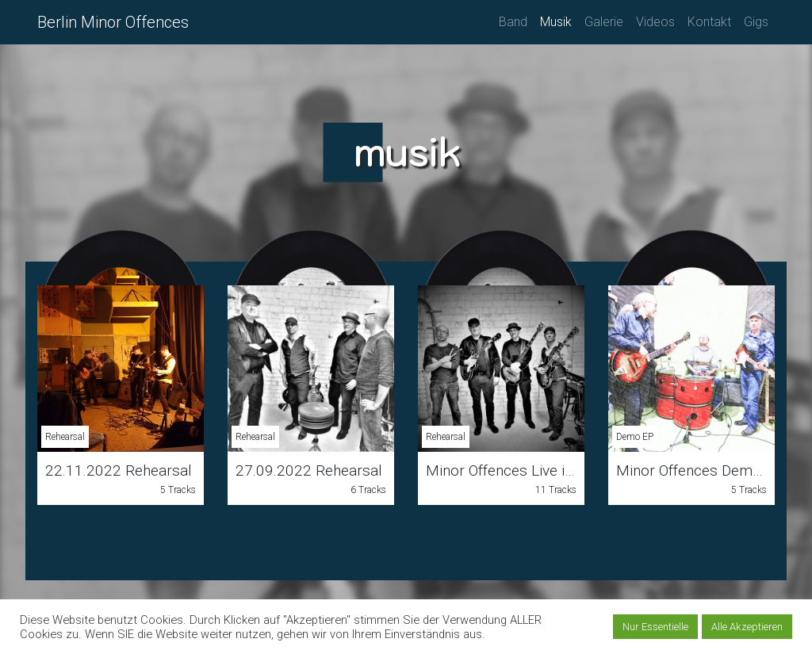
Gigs (756, 22)
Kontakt (709, 22)
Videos (655, 22)
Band (513, 22)
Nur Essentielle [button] (655, 627)
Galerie (604, 22)
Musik (556, 22)
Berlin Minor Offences (113, 22)
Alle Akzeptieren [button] (747, 627)
